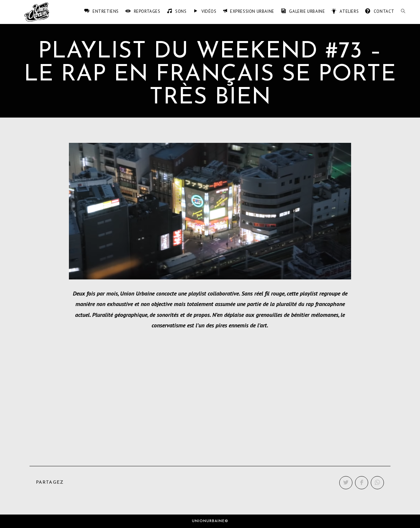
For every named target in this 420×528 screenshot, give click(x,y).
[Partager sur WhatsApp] (377, 483)
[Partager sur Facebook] (362, 483)
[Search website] (403, 11)
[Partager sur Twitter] (346, 483)
